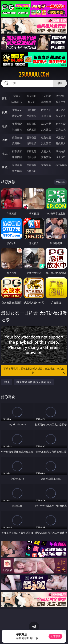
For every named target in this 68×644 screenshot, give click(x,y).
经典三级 (31, 130)
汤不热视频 (61, 165)
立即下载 (55, 636)
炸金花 (31, 102)
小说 (5, 154)
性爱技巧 (61, 157)
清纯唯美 (31, 143)
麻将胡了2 (17, 102)
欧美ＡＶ (46, 110)
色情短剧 (31, 171)
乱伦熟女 (46, 130)
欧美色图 (46, 137)
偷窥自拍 (17, 137)
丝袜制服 (31, 116)
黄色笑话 (46, 157)
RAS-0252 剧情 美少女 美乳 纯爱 (34, 382)
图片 (5, 140)
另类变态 (61, 130)
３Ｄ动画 (61, 110)
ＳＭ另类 (61, 116)
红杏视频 (17, 171)
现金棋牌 (46, 102)
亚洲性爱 (17, 124)
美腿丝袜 (17, 143)
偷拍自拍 (31, 124)
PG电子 (17, 96)
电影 (5, 126)
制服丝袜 (17, 130)
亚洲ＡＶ (17, 110)
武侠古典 (61, 151)
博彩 (5, 98)
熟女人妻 (17, 116)
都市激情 (17, 151)
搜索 (60, 83)
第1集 (7, 382)
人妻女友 (46, 151)
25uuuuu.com (34, 74)
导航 (5, 168)
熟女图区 (46, 143)
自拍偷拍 (31, 110)
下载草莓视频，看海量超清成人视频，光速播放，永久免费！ (34, 371)
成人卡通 (46, 124)
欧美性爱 (61, 124)
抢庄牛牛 (61, 102)
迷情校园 (17, 157)
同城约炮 (17, 165)
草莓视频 (46, 165)
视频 (5, 112)
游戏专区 (61, 96)
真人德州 (31, 96)
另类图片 (61, 143)
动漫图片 (61, 137)
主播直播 (46, 116)
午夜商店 (31, 165)
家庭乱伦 (31, 151)
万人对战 (46, 96)
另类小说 (31, 157)
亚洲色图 (31, 137)
